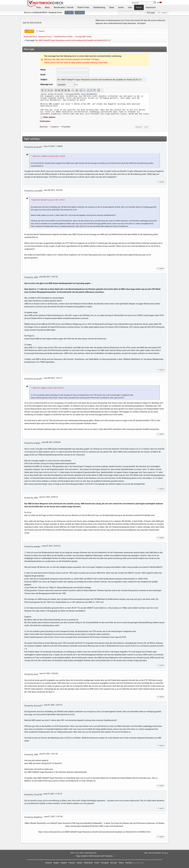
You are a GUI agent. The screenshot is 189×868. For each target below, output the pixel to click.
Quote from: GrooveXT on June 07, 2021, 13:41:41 (49, 200)
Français (72, 863)
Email (43, 75)
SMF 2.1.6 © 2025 (77, 853)
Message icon (47, 84)
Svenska (128, 863)
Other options (49, 117)
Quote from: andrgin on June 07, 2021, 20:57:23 (48, 388)
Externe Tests (83, 7)
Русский (114, 863)
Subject (44, 80)
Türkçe (121, 863)
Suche (121, 7)
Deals (112, 7)
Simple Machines (90, 853)
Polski (97, 863)
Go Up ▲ (165, 853)
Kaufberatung (99, 7)
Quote (160, 182)
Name (43, 70)
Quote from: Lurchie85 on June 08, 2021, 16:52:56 (49, 156)
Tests (38, 7)
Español (64, 863)
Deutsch (49, 863)
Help (146, 853)
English (56, 863)
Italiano (79, 863)
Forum (139, 7)
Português (105, 863)
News (47, 7)
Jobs (130, 7)
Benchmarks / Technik (64, 7)
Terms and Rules (155, 853)
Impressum (151, 7)
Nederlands (88, 863)
